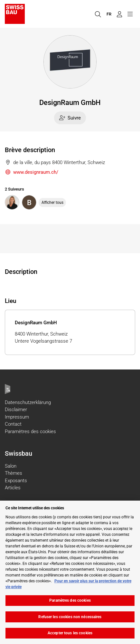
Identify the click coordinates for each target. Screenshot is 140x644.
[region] (70, 572)
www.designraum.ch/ (32, 172)
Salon (11, 466)
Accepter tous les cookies (70, 633)
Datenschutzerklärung (28, 402)
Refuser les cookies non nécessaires (70, 617)
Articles (13, 488)
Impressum (17, 417)
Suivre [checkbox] (70, 118)
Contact (13, 424)
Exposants (16, 481)
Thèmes (14, 473)
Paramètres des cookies (30, 431)
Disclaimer (16, 410)
